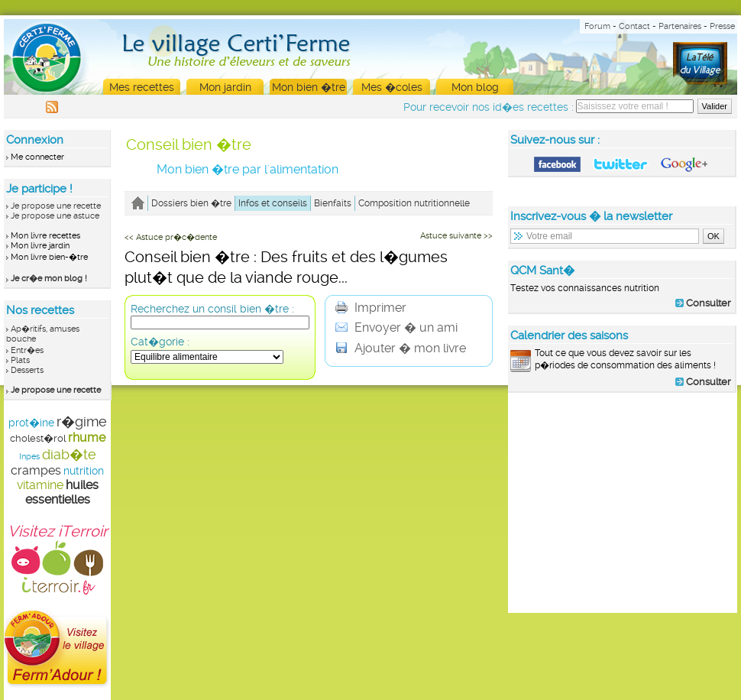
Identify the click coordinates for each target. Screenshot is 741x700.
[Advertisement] (623, 502)
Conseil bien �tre (189, 144)
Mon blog (475, 87)
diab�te (69, 454)
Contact (634, 26)
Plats (20, 360)
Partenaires (680, 26)
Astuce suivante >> (456, 236)
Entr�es (27, 350)
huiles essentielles (62, 492)
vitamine (40, 485)
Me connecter (37, 157)
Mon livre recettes (45, 236)
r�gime (82, 421)
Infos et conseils (273, 203)
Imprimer (371, 308)
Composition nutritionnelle (414, 203)
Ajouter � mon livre (401, 348)
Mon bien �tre (309, 87)
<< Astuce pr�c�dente (171, 237)
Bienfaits (333, 203)
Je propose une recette (56, 206)
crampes (36, 470)
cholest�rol (38, 438)
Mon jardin (225, 87)
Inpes (29, 457)
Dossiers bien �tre (191, 203)
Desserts (27, 370)
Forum (597, 26)
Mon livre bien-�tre (49, 257)
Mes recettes (142, 87)
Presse (722, 26)
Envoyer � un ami (396, 327)
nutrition (84, 471)
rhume (87, 437)
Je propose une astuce (55, 216)
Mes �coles (392, 87)
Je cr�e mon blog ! (49, 279)
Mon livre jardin (40, 246)
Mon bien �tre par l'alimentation (248, 169)
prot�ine (31, 423)
